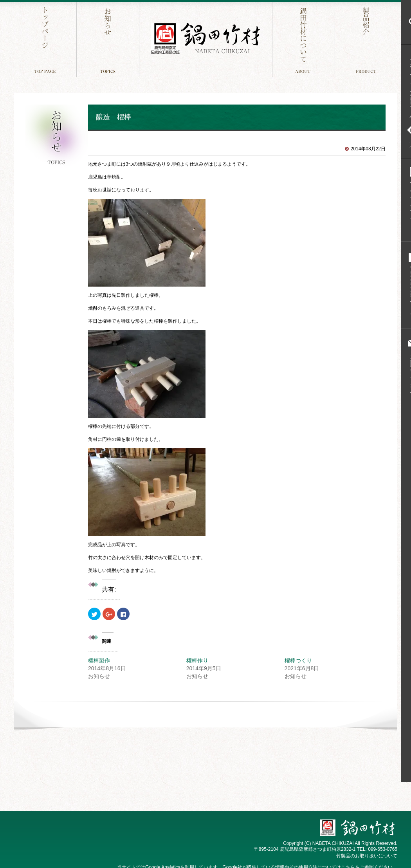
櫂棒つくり (298, 660)
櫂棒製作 (99, 660)
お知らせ (109, 39)
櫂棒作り (197, 660)
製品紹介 (367, 39)
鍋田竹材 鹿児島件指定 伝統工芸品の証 (205, 39)
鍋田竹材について (304, 39)
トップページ (46, 39)
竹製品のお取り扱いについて (367, 856)
